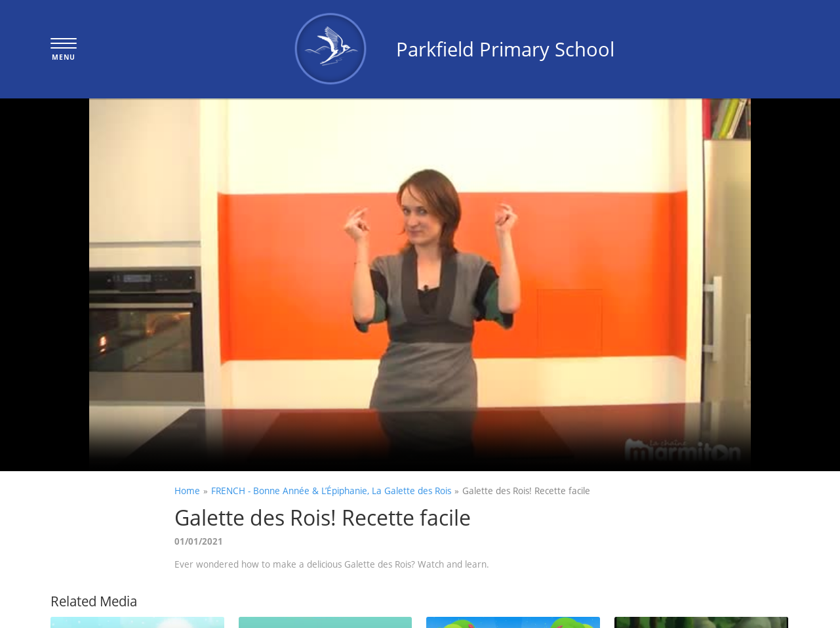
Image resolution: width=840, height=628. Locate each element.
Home (187, 491)
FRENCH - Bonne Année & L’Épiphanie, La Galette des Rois (331, 491)
